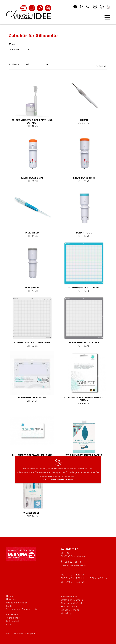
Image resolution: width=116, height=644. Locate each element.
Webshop (66, 613)
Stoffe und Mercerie (72, 600)
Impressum (12, 614)
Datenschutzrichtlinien (62, 480)
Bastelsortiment (70, 607)
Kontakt (10, 606)
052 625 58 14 (73, 562)
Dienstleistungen (70, 610)
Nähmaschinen (69, 597)
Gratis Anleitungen (17, 603)
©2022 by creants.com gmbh (21, 634)
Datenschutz (13, 621)
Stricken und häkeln (72, 603)
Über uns (11, 599)
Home (10, 596)
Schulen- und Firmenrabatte (22, 609)
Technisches (13, 618)
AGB (9, 624)
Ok (45, 480)
